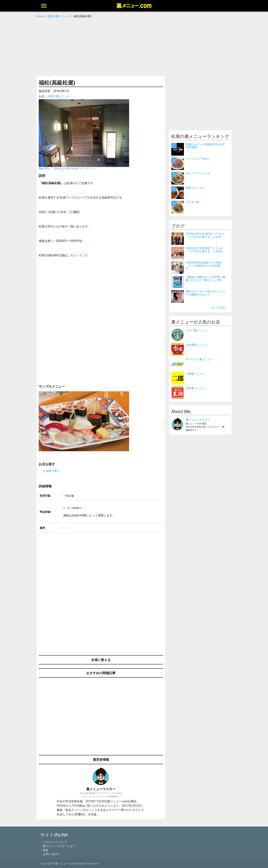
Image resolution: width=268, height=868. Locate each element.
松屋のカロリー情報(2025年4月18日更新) (205, 146)
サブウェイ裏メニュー (199, 359)
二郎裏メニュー (195, 374)
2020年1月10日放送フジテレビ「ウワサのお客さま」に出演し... (206, 250)
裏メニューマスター (198, 420)
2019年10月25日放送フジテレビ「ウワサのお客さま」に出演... (205, 235)
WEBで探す (53, 471)
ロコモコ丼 (193, 202)
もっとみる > (219, 307)
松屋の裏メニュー (59, 96)
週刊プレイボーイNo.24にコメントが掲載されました (206, 293)
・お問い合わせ (50, 854)
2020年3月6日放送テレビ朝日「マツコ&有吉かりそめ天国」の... (204, 266)
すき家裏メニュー (197, 345)
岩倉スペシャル (195, 188)
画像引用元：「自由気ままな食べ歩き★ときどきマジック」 (68, 168)
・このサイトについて (54, 842)
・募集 (44, 850)
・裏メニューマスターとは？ (58, 846)
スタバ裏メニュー (197, 330)
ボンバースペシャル (198, 173)
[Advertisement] (134, 47)
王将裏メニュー (195, 388)
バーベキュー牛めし (198, 159)
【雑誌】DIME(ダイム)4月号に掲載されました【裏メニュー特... (205, 279)
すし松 (84, 255)
